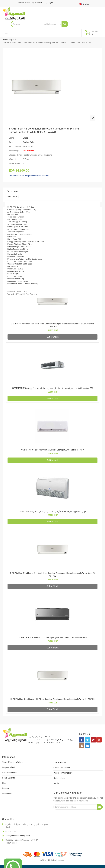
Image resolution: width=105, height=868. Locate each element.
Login (49, 2)
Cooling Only (28, 142)
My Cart (57, 783)
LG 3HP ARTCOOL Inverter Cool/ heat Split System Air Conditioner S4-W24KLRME (52, 637)
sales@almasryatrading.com (18, 836)
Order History (59, 778)
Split (12, 40)
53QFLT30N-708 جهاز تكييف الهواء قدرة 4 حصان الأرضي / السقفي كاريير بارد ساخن (52, 511)
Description (12, 191)
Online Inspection (10, 773)
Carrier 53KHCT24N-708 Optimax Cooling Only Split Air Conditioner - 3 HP (52, 450)
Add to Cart (53, 398)
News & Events (8, 778)
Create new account (62, 768)
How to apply (13, 196)
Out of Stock (52, 337)
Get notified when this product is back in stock (29, 176)
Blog (4, 783)
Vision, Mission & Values (13, 762)
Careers (5, 788)
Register (37, 2)
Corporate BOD (9, 767)
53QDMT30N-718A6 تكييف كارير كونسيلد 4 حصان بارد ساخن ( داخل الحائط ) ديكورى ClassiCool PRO (53, 388)
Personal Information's (63, 773)
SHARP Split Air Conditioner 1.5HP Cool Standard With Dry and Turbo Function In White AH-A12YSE (53, 699)
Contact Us (7, 793)
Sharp (25, 138)
